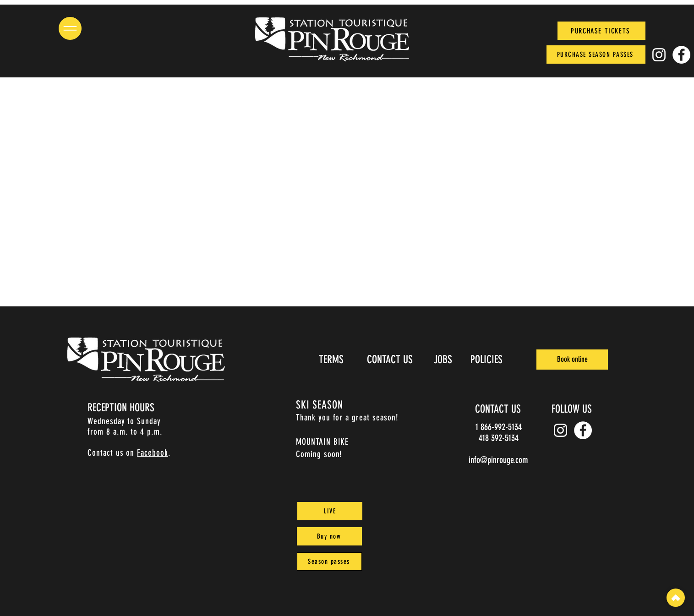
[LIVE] (330, 511)
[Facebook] (681, 55)
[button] (70, 28)
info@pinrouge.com (498, 460)
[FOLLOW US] (573, 409)
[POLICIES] (487, 360)
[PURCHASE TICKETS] (601, 31)
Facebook (153, 453)
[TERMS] (332, 360)
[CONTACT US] (391, 360)
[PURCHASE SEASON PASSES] (596, 55)
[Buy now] (329, 536)
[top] (676, 598)
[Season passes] (329, 561)
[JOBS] (444, 360)
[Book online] (572, 360)
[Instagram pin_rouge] (659, 55)
